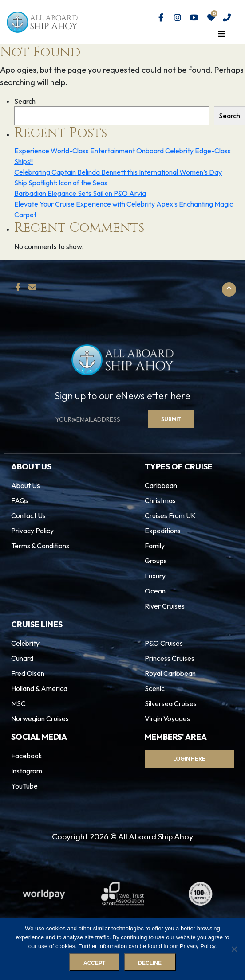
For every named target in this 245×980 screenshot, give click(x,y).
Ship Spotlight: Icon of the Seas (61, 183)
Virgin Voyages (167, 718)
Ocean (155, 591)
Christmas (160, 500)
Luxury (155, 576)
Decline (150, 963)
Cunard (22, 658)
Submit (171, 419)
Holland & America (39, 688)
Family (155, 546)
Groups (156, 561)
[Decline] (234, 949)
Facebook (27, 756)
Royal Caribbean (170, 673)
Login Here (189, 759)
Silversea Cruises (171, 703)
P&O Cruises (164, 643)
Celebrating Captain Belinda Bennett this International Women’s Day (118, 172)
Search (25, 101)
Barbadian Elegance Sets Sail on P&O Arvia (80, 193)
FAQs (20, 500)
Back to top (201, 289)
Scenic (155, 688)
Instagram (27, 771)
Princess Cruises (170, 658)
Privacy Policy (32, 531)
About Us (26, 485)
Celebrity (25, 643)
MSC (18, 703)
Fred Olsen (28, 673)
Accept (94, 963)
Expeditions (163, 531)
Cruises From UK (170, 515)
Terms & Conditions (40, 546)
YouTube (24, 786)
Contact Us (28, 515)
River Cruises (165, 606)
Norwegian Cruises (40, 718)
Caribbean (161, 485)
